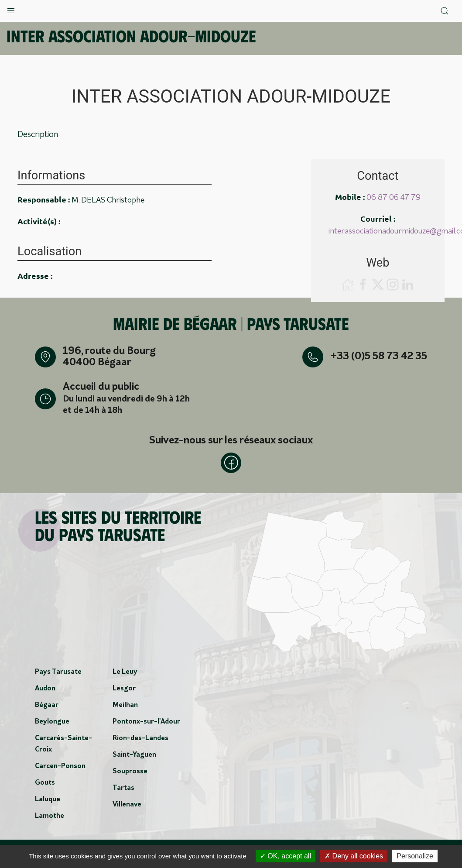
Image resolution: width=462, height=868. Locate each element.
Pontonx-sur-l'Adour (146, 722)
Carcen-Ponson (60, 767)
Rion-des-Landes (140, 739)
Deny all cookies (354, 856)
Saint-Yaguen (134, 755)
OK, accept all (286, 856)
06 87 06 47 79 (394, 198)
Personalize (415, 856)
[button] (11, 9)
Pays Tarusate (58, 672)
